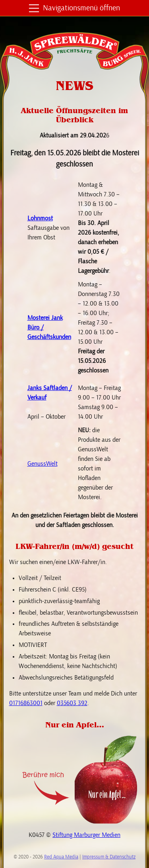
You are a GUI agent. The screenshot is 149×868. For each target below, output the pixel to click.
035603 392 (72, 703)
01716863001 (26, 703)
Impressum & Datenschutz (109, 857)
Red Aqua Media (61, 857)
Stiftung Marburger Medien (86, 835)
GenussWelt (43, 464)
